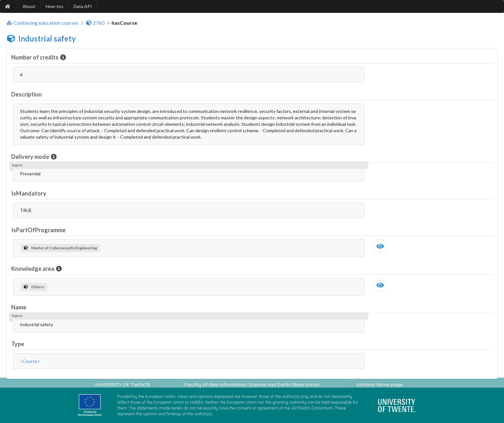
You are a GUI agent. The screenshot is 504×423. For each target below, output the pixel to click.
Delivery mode (31, 157)
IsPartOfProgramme (38, 230)
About (29, 6)
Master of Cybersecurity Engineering (60, 248)
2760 (95, 23)
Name (19, 307)
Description (27, 94)
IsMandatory (29, 193)
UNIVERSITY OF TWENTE (122, 385)
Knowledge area (33, 269)
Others (34, 287)
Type (18, 344)
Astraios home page (379, 385)
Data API (83, 6)
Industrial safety (47, 38)
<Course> (30, 361)
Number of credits (35, 57)
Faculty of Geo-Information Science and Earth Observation (252, 385)
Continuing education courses (42, 23)
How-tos (54, 6)
